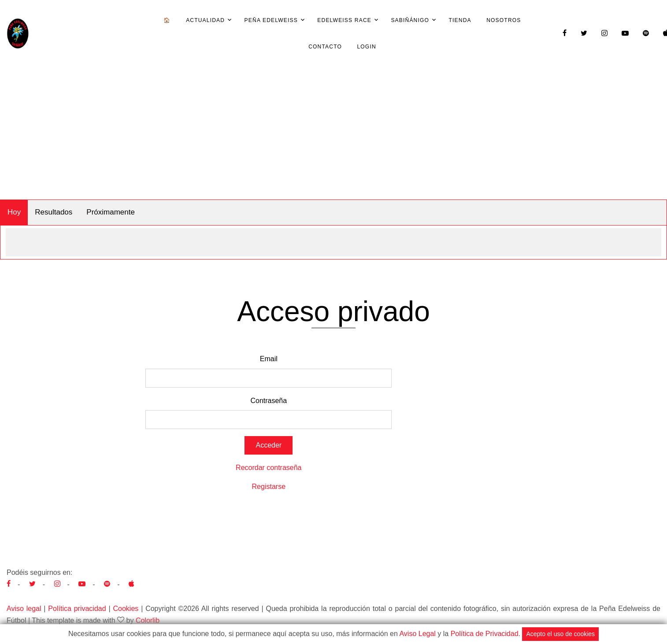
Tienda (460, 20)
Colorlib (148, 620)
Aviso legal (24, 609)
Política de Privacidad (485, 634)
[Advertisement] (333, 133)
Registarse (269, 487)
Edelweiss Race (344, 20)
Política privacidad (77, 609)
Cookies (126, 609)
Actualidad (205, 20)
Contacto (325, 47)
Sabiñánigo (410, 20)
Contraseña (269, 401)
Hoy (14, 212)
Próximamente (111, 212)
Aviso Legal (417, 634)
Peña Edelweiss (271, 20)
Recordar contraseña (269, 468)
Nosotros (504, 20)
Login (366, 47)
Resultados (54, 212)
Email (269, 359)
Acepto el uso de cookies (560, 634)
